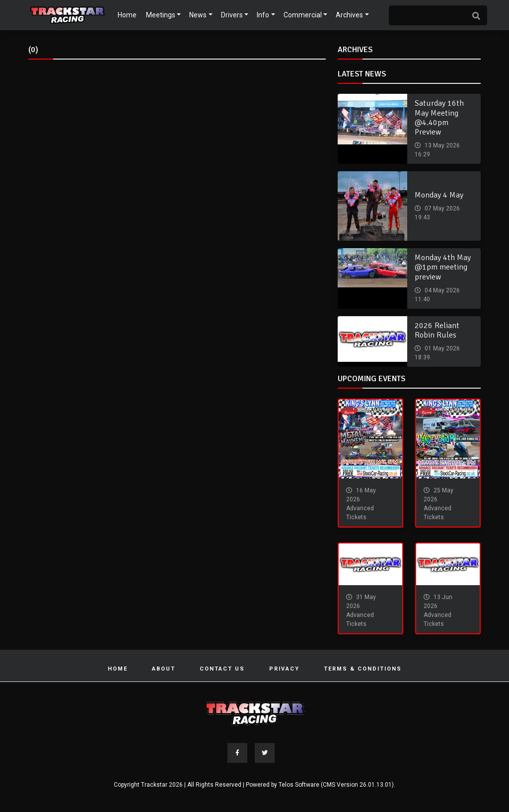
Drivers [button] (232, 15)
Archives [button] (349, 15)
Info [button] (263, 15)
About (164, 669)
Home (127, 15)
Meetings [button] (161, 15)
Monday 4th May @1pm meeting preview (443, 267)
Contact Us (222, 669)
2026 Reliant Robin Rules (437, 330)
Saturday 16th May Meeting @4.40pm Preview (439, 118)
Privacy (284, 669)
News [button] (198, 15)
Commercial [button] (303, 15)
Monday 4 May (439, 195)
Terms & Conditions (363, 669)
